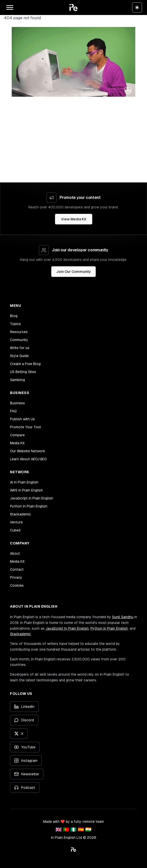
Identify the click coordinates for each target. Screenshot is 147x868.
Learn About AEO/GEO (28, 459)
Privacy (16, 577)
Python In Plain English (109, 628)
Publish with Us (22, 419)
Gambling (17, 380)
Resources (19, 332)
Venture (16, 522)
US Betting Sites (23, 372)
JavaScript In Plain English (67, 628)
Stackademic (20, 514)
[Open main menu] (10, 7)
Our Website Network (28, 451)
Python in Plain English (29, 506)
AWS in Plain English (26, 490)
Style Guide (19, 356)
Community (19, 340)
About (15, 553)
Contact (17, 569)
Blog (14, 316)
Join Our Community (74, 272)
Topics (15, 324)
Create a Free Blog (25, 364)
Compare (17, 435)
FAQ (13, 411)
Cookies (17, 585)
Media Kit (17, 443)
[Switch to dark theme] (137, 7)
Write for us (20, 348)
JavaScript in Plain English (32, 498)
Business (17, 403)
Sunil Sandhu (123, 617)
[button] (73, 7)
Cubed (15, 530)
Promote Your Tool (26, 427)
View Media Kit (74, 219)
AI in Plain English (24, 482)
